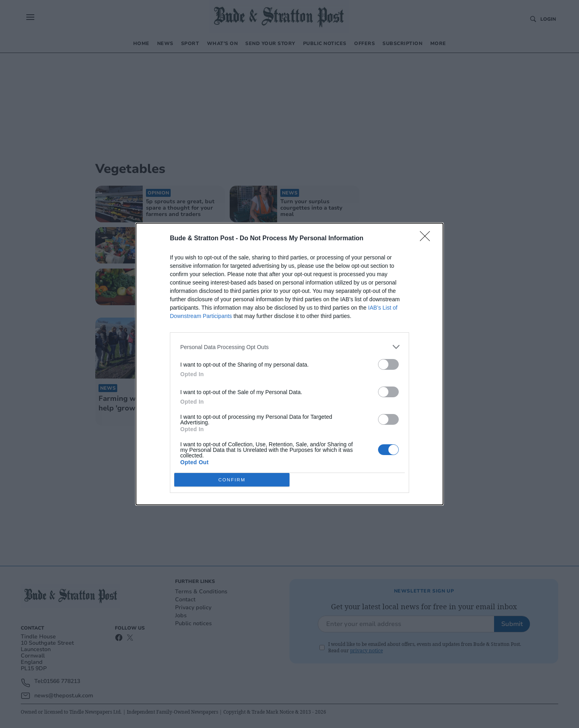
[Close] (427, 239)
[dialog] (289, 364)
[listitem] (289, 347)
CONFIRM (232, 480)
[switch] (388, 364)
